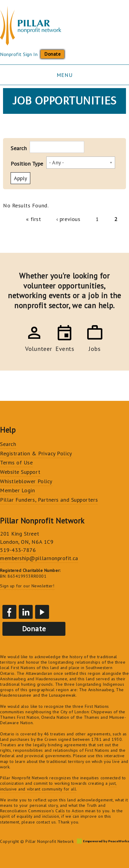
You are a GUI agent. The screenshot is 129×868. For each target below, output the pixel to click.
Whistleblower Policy (26, 481)
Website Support (20, 472)
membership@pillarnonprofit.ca (39, 558)
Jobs (95, 348)
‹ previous (68, 219)
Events (64, 348)
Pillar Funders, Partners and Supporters (49, 500)
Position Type (27, 164)
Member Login (17, 490)
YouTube (42, 612)
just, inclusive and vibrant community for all (58, 786)
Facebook (9, 612)
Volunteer (34, 348)
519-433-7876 (18, 550)
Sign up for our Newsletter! (27, 586)
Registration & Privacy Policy (36, 453)
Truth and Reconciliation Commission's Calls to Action (53, 808)
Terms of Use (16, 462)
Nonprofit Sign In (19, 54)
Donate (52, 54)
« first (34, 219)
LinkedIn (26, 612)
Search (19, 148)
